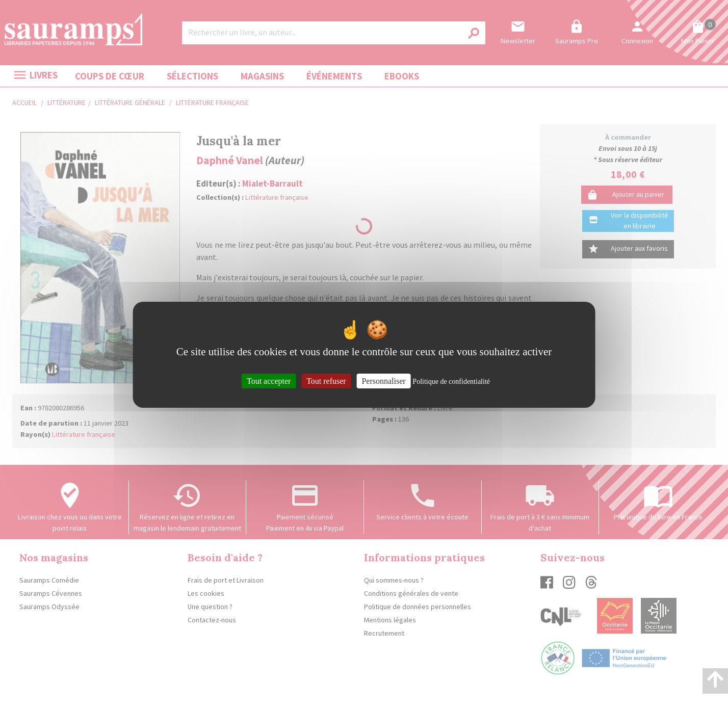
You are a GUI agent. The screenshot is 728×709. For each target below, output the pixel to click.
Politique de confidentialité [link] (451, 381)
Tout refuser (326, 380)
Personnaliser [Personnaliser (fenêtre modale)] (383, 380)
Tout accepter (269, 380)
